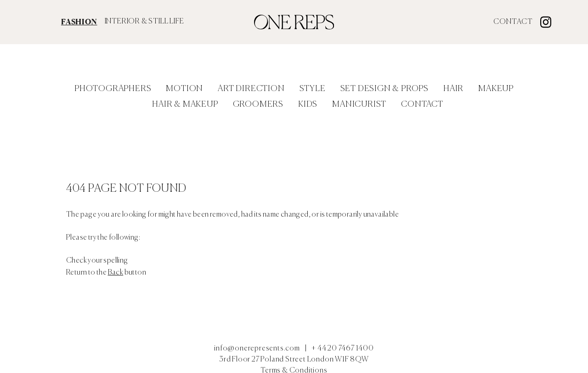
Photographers (113, 89)
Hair (453, 89)
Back (116, 273)
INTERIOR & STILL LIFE (144, 22)
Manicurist (359, 104)
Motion (184, 89)
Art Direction (251, 89)
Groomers (258, 104)
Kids (308, 104)
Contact (513, 22)
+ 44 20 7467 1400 (343, 349)
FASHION (79, 22)
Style (313, 89)
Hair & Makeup (185, 104)
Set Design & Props (384, 89)
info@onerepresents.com (257, 349)
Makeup (496, 89)
